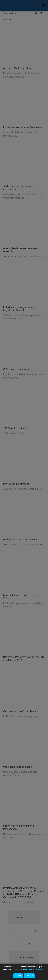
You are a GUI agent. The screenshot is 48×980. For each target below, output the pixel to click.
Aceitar (18, 976)
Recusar (29, 976)
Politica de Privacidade (33, 969)
